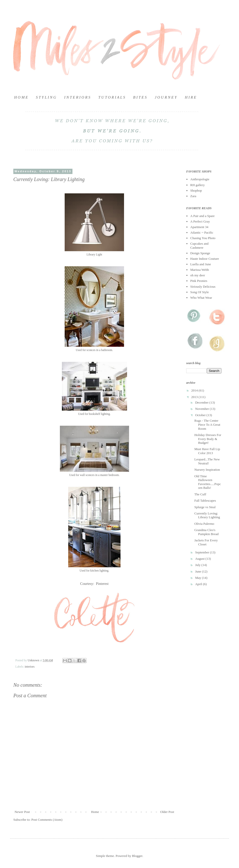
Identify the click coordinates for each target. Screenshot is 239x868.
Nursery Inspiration (207, 470)
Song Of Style (200, 292)
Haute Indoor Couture (205, 259)
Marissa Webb (200, 270)
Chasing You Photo (203, 238)
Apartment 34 (199, 227)
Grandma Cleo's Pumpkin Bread (206, 532)
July (198, 565)
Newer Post (22, 812)
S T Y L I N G (46, 97)
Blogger (137, 856)
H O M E (21, 97)
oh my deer (197, 275)
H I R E (190, 97)
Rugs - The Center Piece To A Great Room (207, 424)
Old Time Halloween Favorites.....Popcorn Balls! (208, 482)
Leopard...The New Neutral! (207, 461)
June (199, 571)
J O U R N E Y (166, 97)
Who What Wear (201, 298)
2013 (195, 397)
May (199, 578)
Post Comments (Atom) (47, 820)
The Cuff (200, 494)
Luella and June (201, 264)
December (202, 402)
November (203, 409)
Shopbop (196, 190)
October (201, 415)
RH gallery (197, 185)
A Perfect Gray (200, 221)
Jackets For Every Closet (206, 542)
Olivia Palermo (204, 524)
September (203, 552)
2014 (195, 390)
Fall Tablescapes (205, 501)
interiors (30, 667)
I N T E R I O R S (77, 97)
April (199, 584)
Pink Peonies (199, 281)
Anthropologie (200, 179)
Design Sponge (200, 253)
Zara (193, 196)
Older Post (167, 812)
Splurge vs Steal (205, 507)
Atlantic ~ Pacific (202, 232)
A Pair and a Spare (202, 216)
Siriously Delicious (203, 287)
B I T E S (140, 97)
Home (95, 812)
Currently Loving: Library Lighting (207, 515)
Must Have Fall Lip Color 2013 (207, 451)
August (200, 559)
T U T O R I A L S (112, 97)
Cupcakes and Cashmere (199, 246)
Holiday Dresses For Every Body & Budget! (208, 439)
